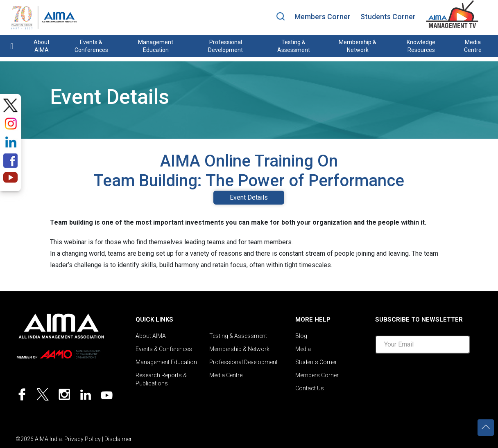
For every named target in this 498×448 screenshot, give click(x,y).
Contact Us (310, 388)
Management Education (156, 46)
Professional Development (225, 46)
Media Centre (473, 46)
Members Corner (323, 17)
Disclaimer (118, 439)
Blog (301, 336)
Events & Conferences (91, 46)
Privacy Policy (83, 439)
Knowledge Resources (421, 46)
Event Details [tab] (249, 197)
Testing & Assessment (294, 46)
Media (303, 349)
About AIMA (42, 46)
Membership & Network (358, 46)
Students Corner (388, 17)
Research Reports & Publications (161, 379)
